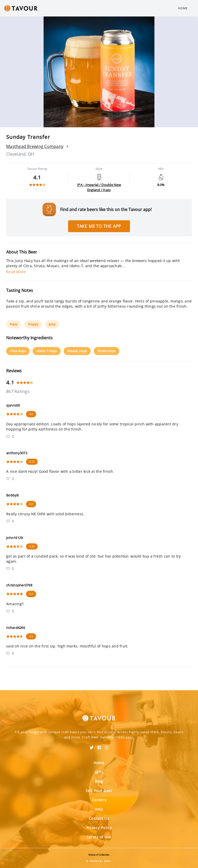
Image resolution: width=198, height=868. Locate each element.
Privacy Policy (99, 828)
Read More (16, 272)
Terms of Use (99, 837)
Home (183, 8)
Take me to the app (99, 226)
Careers (99, 800)
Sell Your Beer (99, 791)
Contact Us (99, 818)
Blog (99, 781)
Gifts (99, 772)
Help (99, 809)
